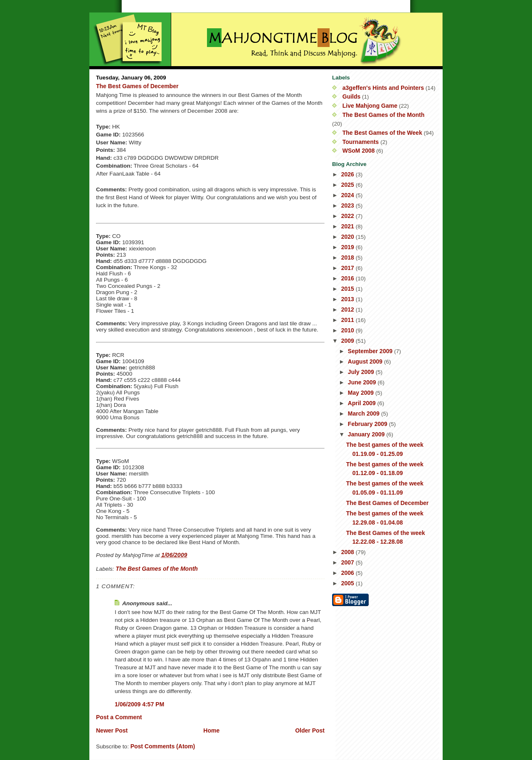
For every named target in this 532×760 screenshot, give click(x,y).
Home (211, 730)
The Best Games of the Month (157, 569)
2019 (349, 247)
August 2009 (366, 361)
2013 (349, 299)
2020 (349, 237)
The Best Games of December (137, 86)
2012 (349, 309)
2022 (349, 216)
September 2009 (371, 351)
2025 (349, 185)
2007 (349, 562)
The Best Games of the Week (382, 133)
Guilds (352, 97)
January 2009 (367, 434)
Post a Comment (119, 717)
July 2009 (362, 372)
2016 (349, 278)
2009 (349, 341)
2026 (349, 174)
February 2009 (368, 424)
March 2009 (365, 413)
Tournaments (361, 142)
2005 (349, 583)
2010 (349, 330)
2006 (349, 573)
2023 (349, 205)
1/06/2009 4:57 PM (139, 704)
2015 (349, 289)
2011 (349, 320)
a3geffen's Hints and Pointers (383, 88)
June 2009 (363, 382)
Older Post (310, 730)
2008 (349, 552)
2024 (349, 195)
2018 (349, 257)
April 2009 (363, 403)
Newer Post (112, 730)
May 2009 (362, 393)
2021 (349, 226)
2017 (349, 268)
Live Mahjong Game (370, 106)
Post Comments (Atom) (163, 746)
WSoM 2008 (359, 151)
